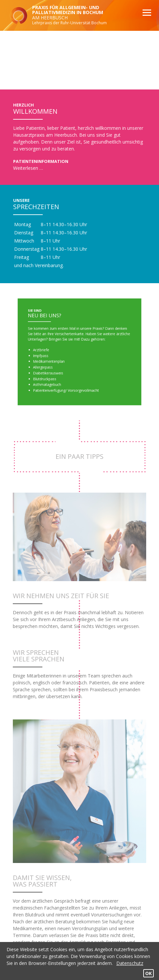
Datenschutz (130, 963)
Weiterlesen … (28, 168)
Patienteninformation (41, 161)
